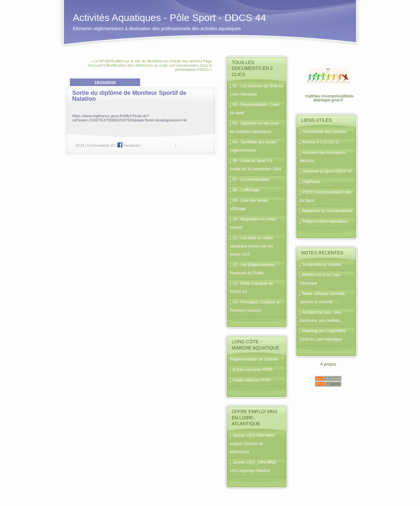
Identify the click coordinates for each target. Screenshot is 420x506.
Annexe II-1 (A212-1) (320, 142)
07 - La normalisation (251, 179)
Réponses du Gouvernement (327, 211)
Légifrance (311, 182)
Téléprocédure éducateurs (325, 221)
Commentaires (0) (101, 145)
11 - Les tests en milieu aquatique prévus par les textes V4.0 (252, 246)
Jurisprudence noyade (322, 264)
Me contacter (328, 56)
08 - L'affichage (246, 190)
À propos (328, 364)
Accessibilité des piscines (324, 132)
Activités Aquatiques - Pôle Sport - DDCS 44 (169, 18)
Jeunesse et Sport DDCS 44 (327, 171)
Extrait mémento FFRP (253, 370)
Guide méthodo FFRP (252, 380)
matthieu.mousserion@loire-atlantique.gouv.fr (330, 98)
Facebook (128, 145)
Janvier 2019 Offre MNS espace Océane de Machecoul (252, 444)
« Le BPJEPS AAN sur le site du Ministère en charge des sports (145, 61)
